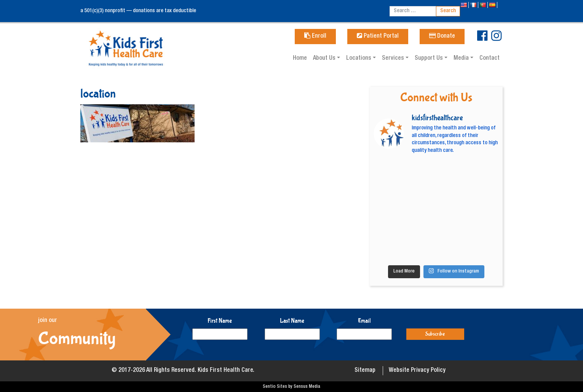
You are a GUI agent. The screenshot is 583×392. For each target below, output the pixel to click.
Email (364, 321)
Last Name (292, 321)
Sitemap (365, 371)
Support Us (430, 59)
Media (462, 59)
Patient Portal (378, 37)
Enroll (315, 37)
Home (300, 59)
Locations (359, 59)
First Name (220, 321)
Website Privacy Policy (417, 371)
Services (394, 59)
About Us (325, 59)
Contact (490, 59)
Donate (442, 37)
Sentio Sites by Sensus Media (291, 387)
